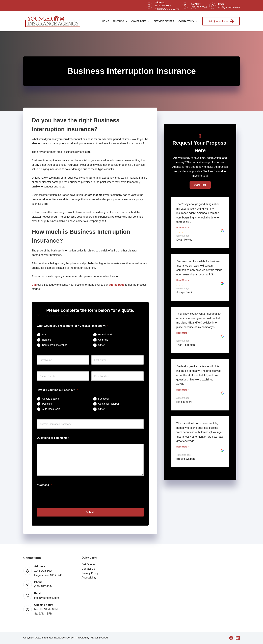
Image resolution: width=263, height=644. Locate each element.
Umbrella (103, 340)
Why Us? (121, 21)
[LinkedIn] (238, 638)
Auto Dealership (51, 409)
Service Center (164, 21)
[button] (200, 185)
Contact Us (188, 21)
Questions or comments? (53, 438)
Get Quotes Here (221, 21)
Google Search (50, 399)
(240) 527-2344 (199, 7)
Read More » (183, 228)
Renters (47, 340)
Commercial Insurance (55, 345)
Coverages (141, 21)
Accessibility (89, 577)
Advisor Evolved (99, 637)
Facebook (104, 399)
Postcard (47, 404)
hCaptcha (44, 485)
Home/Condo (106, 334)
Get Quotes (89, 564)
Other (101, 345)
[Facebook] (231, 638)
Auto (45, 334)
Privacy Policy (90, 573)
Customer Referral (109, 404)
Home (106, 21)
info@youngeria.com (229, 7)
